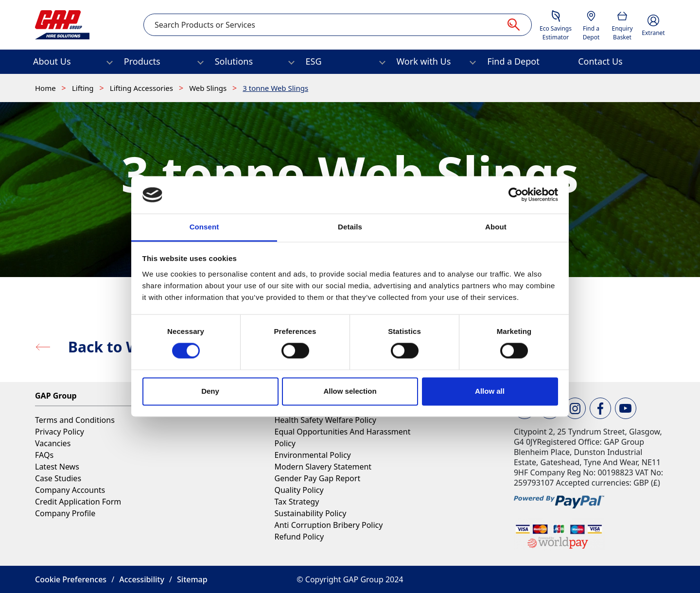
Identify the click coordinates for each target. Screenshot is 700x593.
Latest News (57, 467)
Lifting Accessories (142, 88)
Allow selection (350, 391)
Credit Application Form (78, 502)
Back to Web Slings (136, 347)
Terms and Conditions (75, 420)
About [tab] (496, 227)
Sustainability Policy (310, 513)
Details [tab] (350, 227)
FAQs (44, 455)
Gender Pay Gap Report (317, 478)
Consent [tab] (204, 227)
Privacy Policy (60, 432)
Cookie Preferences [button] (71, 579)
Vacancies (53, 443)
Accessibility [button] (142, 579)
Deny (210, 391)
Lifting (84, 88)
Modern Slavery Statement (323, 467)
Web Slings (209, 88)
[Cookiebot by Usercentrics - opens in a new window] (516, 195)
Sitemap (192, 579)
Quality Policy (299, 490)
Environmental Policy (312, 455)
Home (46, 88)
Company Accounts (70, 490)
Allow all (490, 391)
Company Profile (65, 513)
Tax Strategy (297, 502)
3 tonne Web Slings (275, 88)
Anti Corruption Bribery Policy (328, 525)
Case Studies (58, 478)
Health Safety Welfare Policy (325, 420)
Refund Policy (299, 537)
